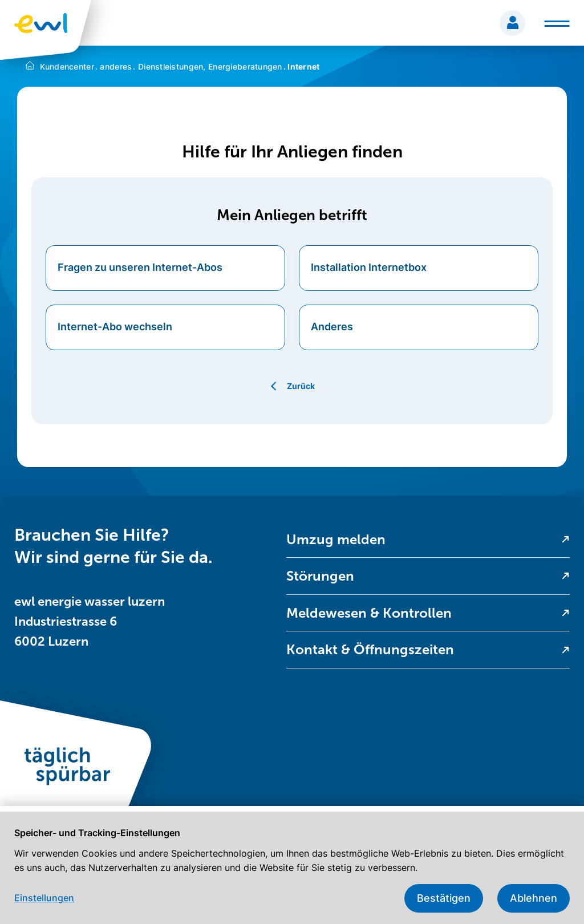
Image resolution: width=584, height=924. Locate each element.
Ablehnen (534, 898)
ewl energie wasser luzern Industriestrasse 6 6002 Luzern (90, 621)
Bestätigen (444, 898)
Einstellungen (44, 898)
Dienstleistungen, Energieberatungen (207, 66)
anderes (114, 66)
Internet (302, 66)
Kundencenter (67, 66)
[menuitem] (428, 540)
